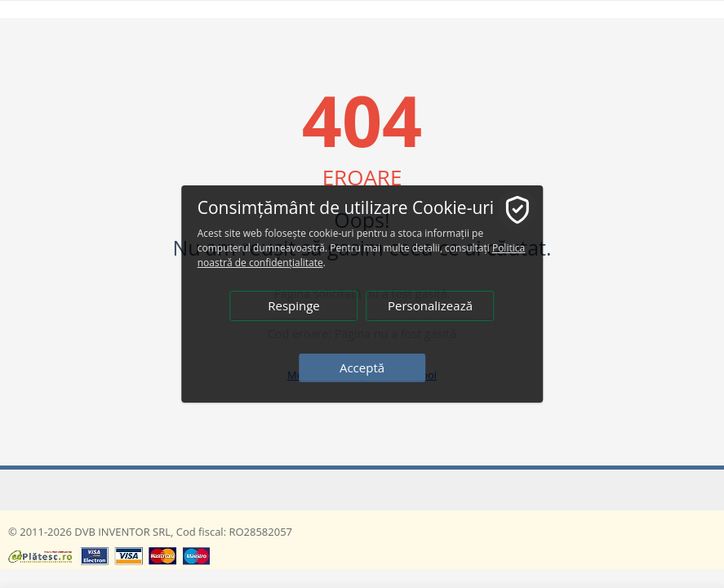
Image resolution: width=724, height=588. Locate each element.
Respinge (294, 305)
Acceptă (362, 367)
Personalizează (430, 305)
